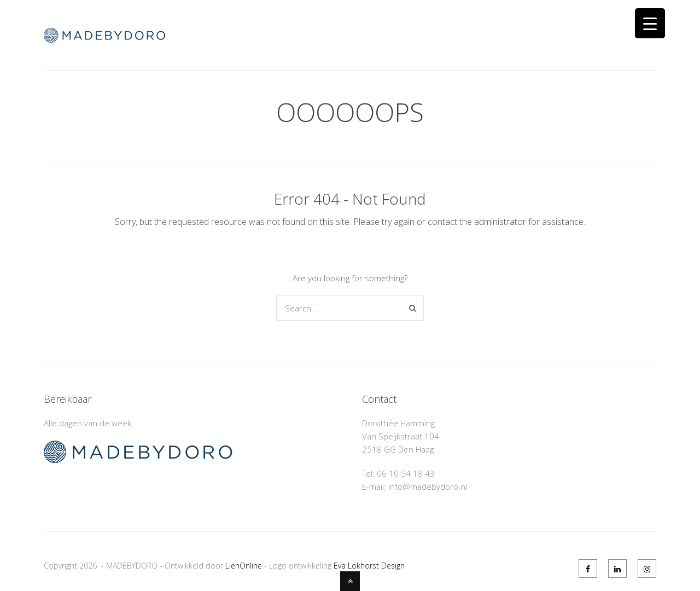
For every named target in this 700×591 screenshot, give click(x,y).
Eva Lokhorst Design (369, 566)
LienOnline (244, 566)
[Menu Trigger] (650, 23)
